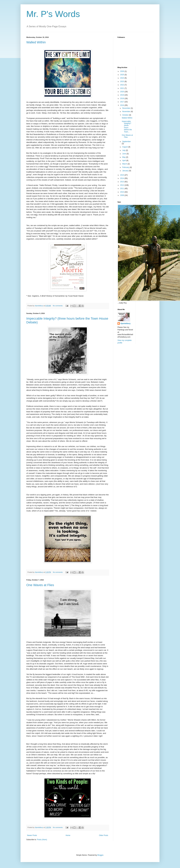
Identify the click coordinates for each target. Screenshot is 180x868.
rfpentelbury (125, 324)
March (125, 164)
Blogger (100, 855)
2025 (122, 75)
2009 (122, 195)
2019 (122, 95)
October (126, 115)
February (126, 167)
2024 (122, 78)
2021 (122, 88)
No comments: (58, 306)
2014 (122, 178)
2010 (122, 192)
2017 (122, 102)
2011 (122, 189)
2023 (122, 81)
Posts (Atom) (42, 840)
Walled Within (36, 42)
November (127, 112)
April (124, 161)
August (125, 147)
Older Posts (104, 835)
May (124, 157)
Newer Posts (32, 835)
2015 (122, 175)
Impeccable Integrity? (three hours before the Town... (127, 127)
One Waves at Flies (40, 585)
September (127, 142)
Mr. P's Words (53, 14)
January (126, 171)
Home (68, 835)
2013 (122, 182)
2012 (122, 185)
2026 (122, 71)
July (124, 150)
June (124, 154)
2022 (122, 85)
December (127, 108)
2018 (122, 98)
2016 (122, 105)
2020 (122, 92)
